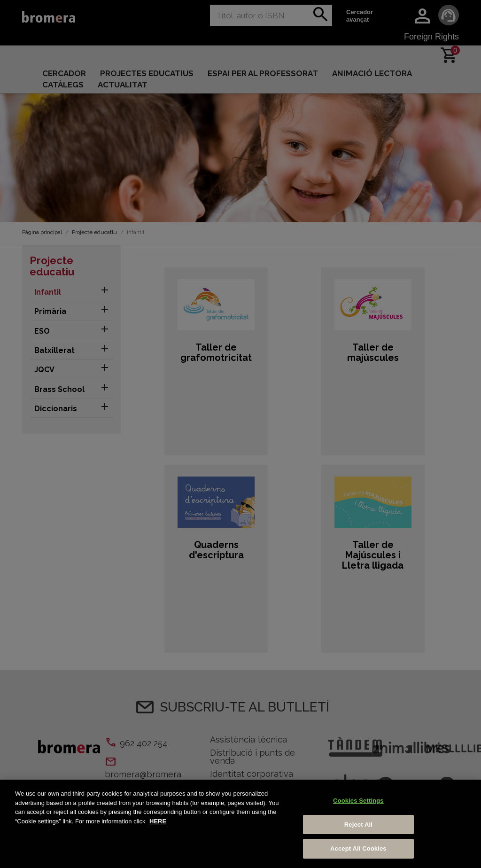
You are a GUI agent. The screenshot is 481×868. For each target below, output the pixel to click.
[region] (240, 824)
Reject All (358, 825)
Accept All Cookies (358, 848)
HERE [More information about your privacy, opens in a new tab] (158, 821)
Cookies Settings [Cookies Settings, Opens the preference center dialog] (358, 801)
